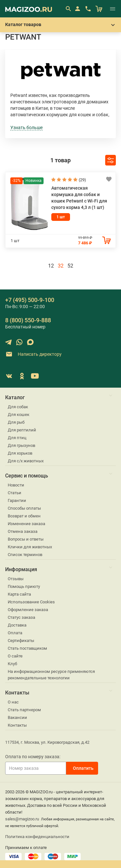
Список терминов (25, 555)
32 (61, 266)
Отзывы (16, 579)
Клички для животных (30, 547)
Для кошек (19, 415)
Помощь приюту (24, 586)
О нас (13, 702)
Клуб (12, 664)
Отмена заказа (23, 531)
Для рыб (16, 422)
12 (51, 266)
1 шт (61, 217)
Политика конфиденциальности (37, 837)
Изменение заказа (26, 524)
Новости (16, 485)
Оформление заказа (28, 610)
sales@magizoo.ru (22, 819)
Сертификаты (21, 641)
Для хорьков (20, 453)
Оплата (15, 633)
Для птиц (17, 438)
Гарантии (17, 500)
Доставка (17, 625)
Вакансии (17, 717)
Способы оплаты (24, 508)
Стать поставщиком (27, 648)
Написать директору (33, 354)
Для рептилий (22, 430)
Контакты (17, 725)
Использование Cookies (31, 602)
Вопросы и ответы (26, 539)
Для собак (18, 407)
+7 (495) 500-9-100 (30, 300)
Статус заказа (21, 617)
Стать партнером (24, 710)
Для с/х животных (26, 461)
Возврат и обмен (24, 516)
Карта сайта (19, 594)
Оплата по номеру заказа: (33, 757)
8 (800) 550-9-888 (28, 320)
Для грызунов (21, 445)
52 (70, 266)
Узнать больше (26, 127)
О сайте (15, 656)
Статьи (15, 493)
